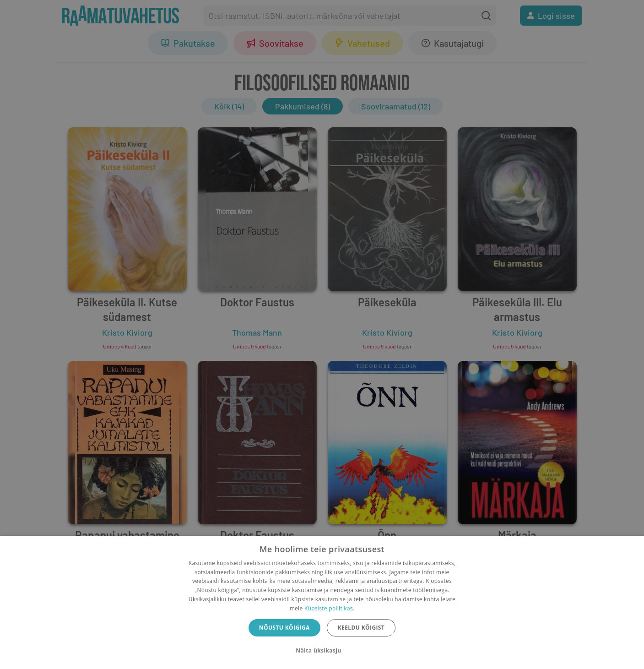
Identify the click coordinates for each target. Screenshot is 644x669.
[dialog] (322, 602)
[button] (322, 651)
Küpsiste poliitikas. (329, 608)
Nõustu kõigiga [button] (284, 628)
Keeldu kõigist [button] (361, 628)
